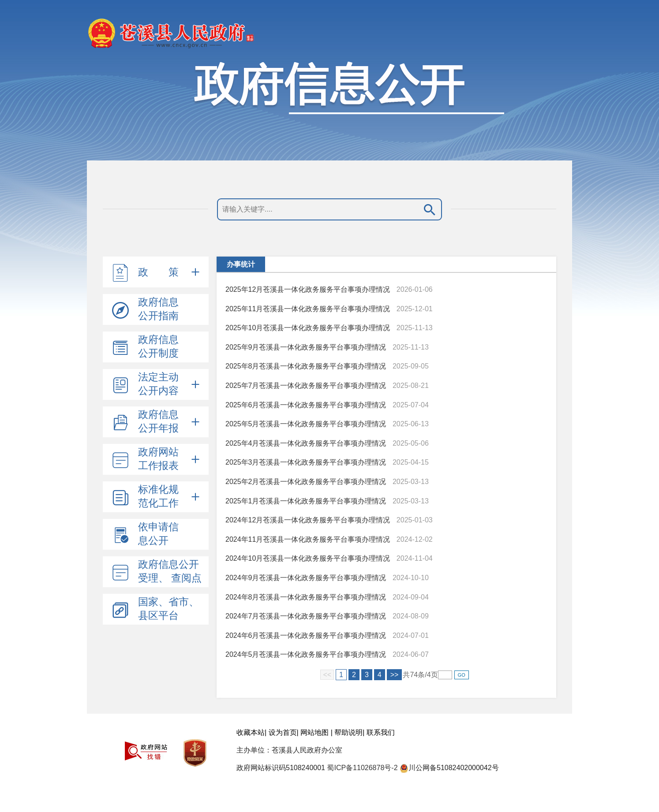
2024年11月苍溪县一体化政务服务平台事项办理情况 (308, 539)
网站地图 (315, 732)
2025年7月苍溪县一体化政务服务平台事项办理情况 (306, 386)
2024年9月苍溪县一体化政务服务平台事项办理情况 (306, 578)
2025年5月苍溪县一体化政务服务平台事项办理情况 (306, 424)
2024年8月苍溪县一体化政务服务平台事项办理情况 (306, 597)
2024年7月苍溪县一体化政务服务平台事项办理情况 (306, 616)
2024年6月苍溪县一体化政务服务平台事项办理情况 (306, 635)
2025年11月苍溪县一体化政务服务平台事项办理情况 (308, 309)
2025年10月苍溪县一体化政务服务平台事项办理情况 (308, 328)
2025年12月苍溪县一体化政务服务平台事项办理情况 (308, 289)
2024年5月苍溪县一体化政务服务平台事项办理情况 (306, 654)
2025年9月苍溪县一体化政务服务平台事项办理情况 (306, 347)
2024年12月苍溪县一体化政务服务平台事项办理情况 (308, 520)
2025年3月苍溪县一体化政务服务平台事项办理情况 (306, 462)
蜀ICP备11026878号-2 (362, 768)
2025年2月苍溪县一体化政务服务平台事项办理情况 (306, 482)
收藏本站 (251, 732)
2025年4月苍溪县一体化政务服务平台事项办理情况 (306, 443)
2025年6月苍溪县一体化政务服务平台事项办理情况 (306, 405)
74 (414, 675)
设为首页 (283, 732)
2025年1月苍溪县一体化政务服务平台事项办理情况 (306, 501)
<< (327, 675)
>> (395, 675)
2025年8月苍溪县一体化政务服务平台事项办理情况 (306, 366)
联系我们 (381, 732)
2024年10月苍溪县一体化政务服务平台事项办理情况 (308, 558)
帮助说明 (348, 732)
